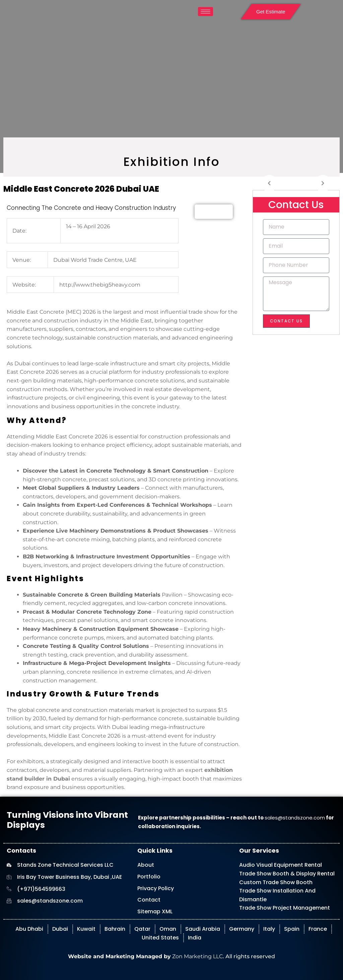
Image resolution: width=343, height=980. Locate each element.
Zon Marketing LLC (197, 956)
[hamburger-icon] (205, 12)
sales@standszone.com (295, 818)
